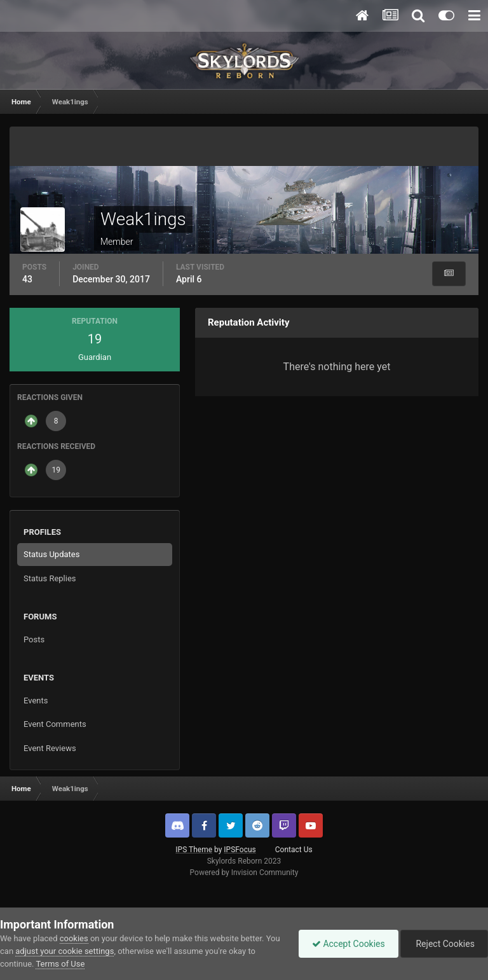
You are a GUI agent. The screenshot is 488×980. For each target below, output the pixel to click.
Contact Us (294, 850)
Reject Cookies (444, 944)
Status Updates (51, 554)
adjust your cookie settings (64, 951)
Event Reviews (50, 748)
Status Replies (50, 578)
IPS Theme (194, 850)
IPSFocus (240, 850)
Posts (34, 639)
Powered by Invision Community (244, 873)
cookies (74, 938)
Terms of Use (60, 964)
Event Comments (55, 724)
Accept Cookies (349, 944)
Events (36, 700)
